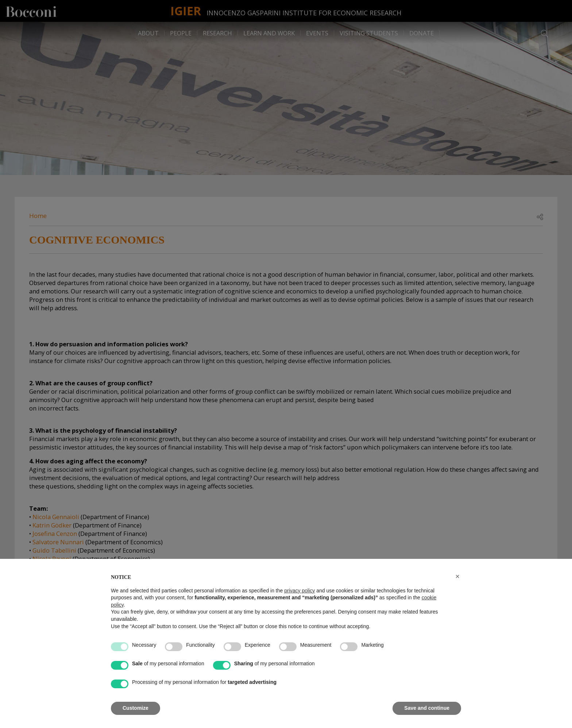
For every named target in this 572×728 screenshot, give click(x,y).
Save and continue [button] (427, 708)
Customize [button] (136, 708)
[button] (457, 576)
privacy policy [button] (299, 591)
